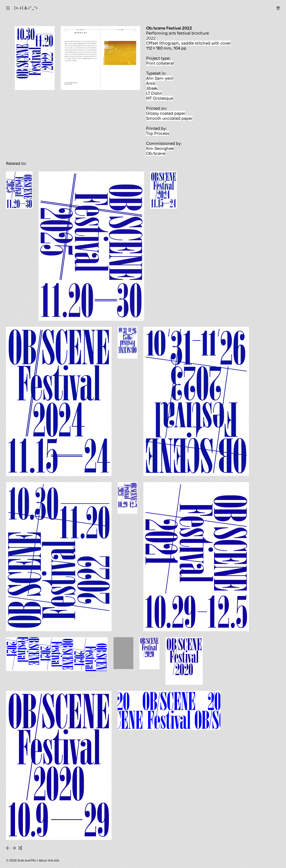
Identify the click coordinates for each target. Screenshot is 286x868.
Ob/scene (156, 153)
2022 (151, 38)
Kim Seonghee (160, 148)
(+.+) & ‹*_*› (26, 8)
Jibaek (152, 88)
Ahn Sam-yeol (160, 78)
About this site (49, 860)
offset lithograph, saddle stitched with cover (188, 43)
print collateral (160, 63)
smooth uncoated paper (169, 118)
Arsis (151, 83)
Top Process (158, 133)
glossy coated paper (166, 113)
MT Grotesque (160, 98)
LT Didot (154, 93)
